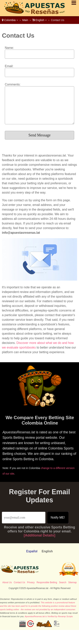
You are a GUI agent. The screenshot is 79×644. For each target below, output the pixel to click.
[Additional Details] (39, 535)
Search (63, 582)
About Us (7, 582)
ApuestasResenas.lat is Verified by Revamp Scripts (49, 616)
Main (25, 20)
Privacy (31, 582)
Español (32, 551)
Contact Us (19, 582)
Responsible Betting (47, 582)
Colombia (10, 20)
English (39, 20)
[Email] (24, 518)
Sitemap (72, 582)
